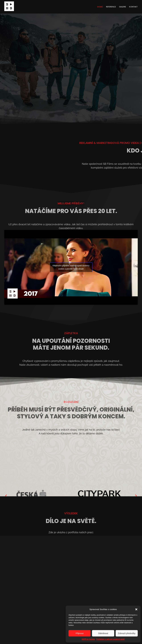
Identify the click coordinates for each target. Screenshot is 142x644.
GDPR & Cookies (88, 639)
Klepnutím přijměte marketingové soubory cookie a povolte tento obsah (71, 267)
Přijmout (80, 633)
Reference (111, 7)
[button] (136, 609)
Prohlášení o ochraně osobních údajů (110, 639)
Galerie (123, 7)
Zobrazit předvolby (127, 633)
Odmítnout (103, 633)
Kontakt (133, 7)
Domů (100, 7)
